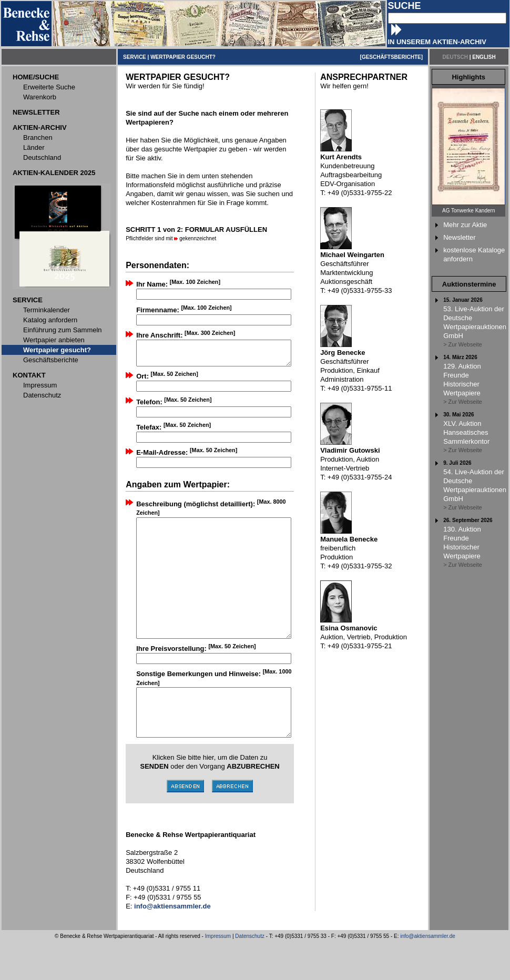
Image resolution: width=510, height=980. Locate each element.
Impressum (218, 974)
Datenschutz (250, 974)
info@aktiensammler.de (428, 974)
